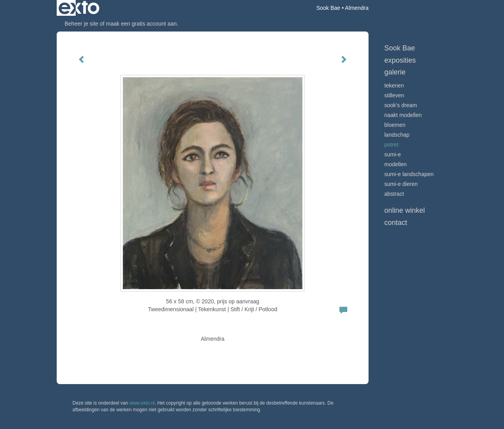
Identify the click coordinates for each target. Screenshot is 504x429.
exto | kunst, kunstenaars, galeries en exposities (79, 8)
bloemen (395, 125)
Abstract (394, 194)
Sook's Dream (401, 105)
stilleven (394, 95)
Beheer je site (82, 24)
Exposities (400, 60)
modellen (396, 164)
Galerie (395, 72)
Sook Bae (328, 8)
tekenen (394, 85)
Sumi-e (393, 154)
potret (391, 145)
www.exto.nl (142, 403)
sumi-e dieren (401, 184)
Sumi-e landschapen (409, 174)
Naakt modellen (403, 115)
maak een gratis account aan (141, 24)
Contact (396, 223)
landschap (397, 135)
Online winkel (405, 210)
